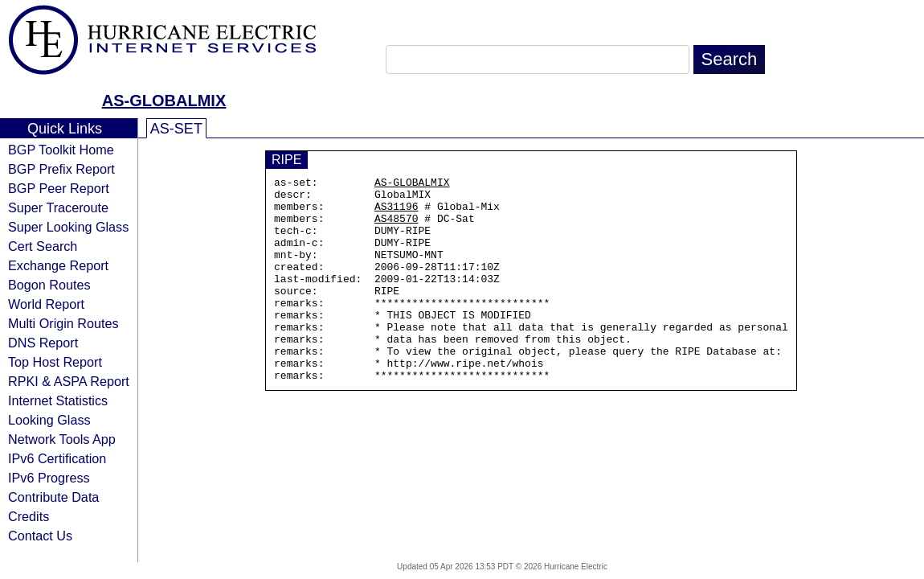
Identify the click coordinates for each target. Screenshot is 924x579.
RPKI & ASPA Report (69, 381)
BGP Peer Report (59, 188)
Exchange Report (58, 265)
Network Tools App (62, 439)
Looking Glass (49, 420)
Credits (29, 516)
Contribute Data (53, 497)
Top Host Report (55, 362)
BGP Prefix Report (61, 169)
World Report (46, 304)
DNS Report (43, 343)
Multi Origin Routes (63, 323)
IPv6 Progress (49, 478)
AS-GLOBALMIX (164, 101)
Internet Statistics (58, 400)
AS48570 (397, 228)
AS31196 (397, 213)
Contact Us (40, 536)
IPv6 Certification (57, 458)
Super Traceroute (58, 207)
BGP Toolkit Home (61, 150)
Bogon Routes (49, 285)
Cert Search (43, 246)
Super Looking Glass (68, 227)
